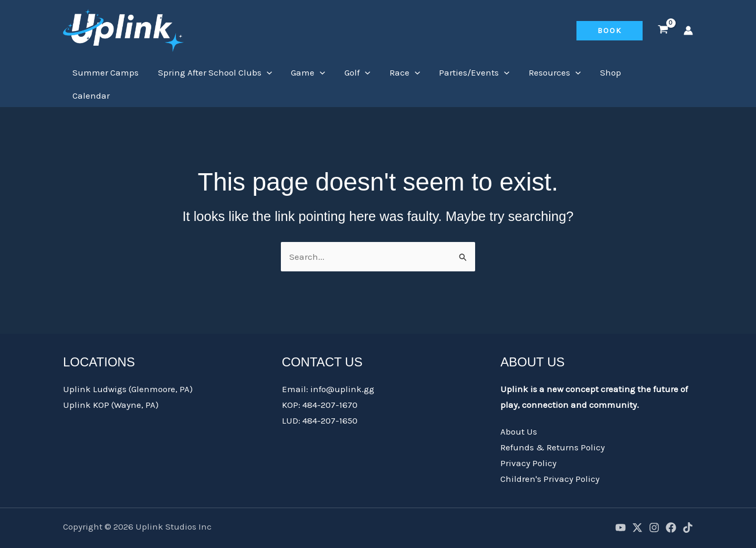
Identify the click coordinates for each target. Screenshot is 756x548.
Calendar (648, 72)
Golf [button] (353, 72)
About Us (519, 408)
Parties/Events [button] (467, 72)
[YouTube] (621, 504)
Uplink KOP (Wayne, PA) (111, 382)
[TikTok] (688, 504)
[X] (637, 504)
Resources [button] (546, 72)
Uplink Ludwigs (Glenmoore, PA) (128, 366)
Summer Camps (105, 72)
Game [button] (305, 72)
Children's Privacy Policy (550, 456)
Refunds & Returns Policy (553, 424)
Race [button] (399, 72)
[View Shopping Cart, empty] (663, 30)
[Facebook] (671, 504)
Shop (601, 72)
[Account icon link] (688, 30)
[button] (610, 31)
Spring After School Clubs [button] (213, 72)
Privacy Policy (528, 440)
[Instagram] (654, 504)
